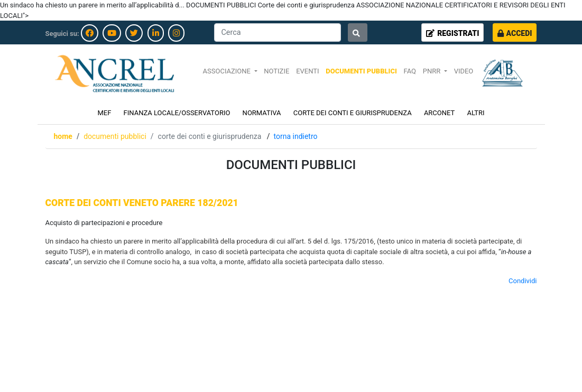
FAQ (410, 71)
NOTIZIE (276, 71)
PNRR (433, 71)
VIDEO (464, 71)
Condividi (523, 281)
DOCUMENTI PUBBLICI (361, 71)
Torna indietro (296, 136)
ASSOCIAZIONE (228, 71)
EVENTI (307, 71)
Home (63, 136)
